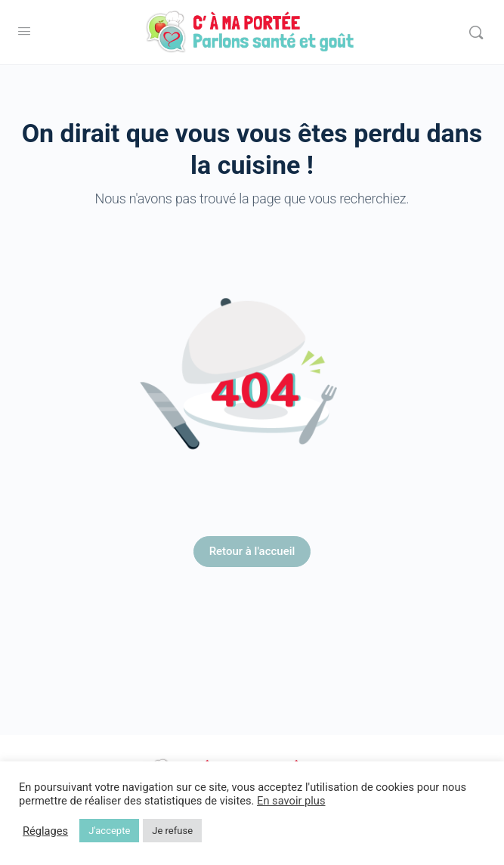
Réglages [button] (45, 831)
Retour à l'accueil (252, 551)
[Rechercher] (476, 32)
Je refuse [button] (172, 831)
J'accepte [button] (109, 831)
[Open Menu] (24, 31)
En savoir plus (291, 801)
